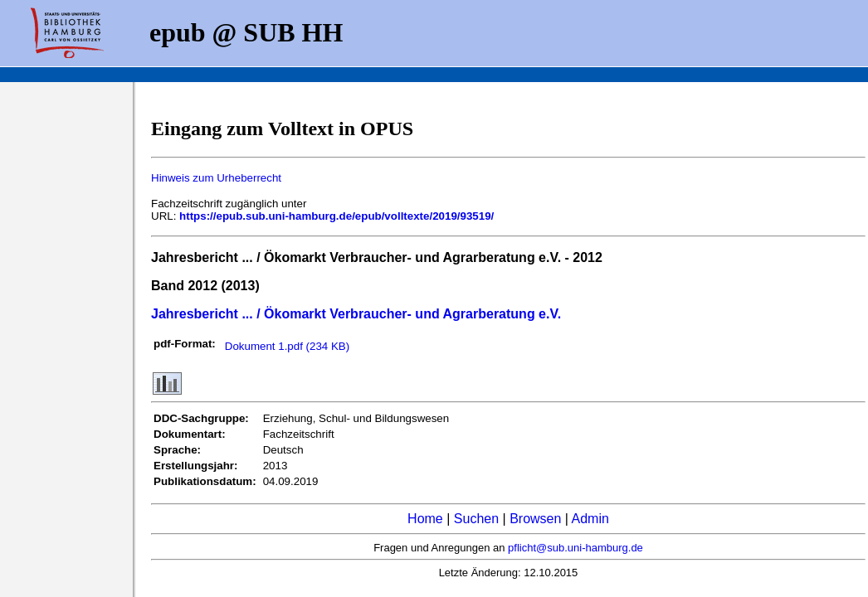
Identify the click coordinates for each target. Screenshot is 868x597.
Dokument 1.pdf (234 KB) (287, 346)
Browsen (535, 519)
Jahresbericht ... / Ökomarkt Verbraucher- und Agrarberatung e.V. (356, 314)
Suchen (476, 519)
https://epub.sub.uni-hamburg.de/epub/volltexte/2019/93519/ (336, 216)
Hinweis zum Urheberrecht (216, 178)
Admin (590, 519)
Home (425, 519)
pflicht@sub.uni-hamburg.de (575, 548)
